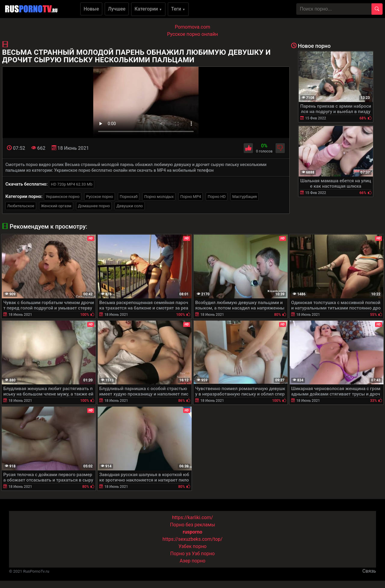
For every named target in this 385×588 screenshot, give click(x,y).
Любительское (21, 206)
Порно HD (217, 197)
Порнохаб (129, 197)
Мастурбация (245, 197)
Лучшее (117, 9)
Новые (91, 9)
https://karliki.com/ (192, 517)
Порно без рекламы (192, 525)
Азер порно (192, 561)
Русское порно (100, 197)
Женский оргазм (56, 206)
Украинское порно (63, 197)
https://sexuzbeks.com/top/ (192, 539)
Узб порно (203, 554)
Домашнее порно (94, 206)
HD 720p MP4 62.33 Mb (72, 184)
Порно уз (180, 554)
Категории (148, 9)
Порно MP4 (191, 197)
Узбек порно (192, 546)
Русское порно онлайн (193, 34)
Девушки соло (130, 206)
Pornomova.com (192, 27)
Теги (178, 9)
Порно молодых (159, 197)
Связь (369, 571)
